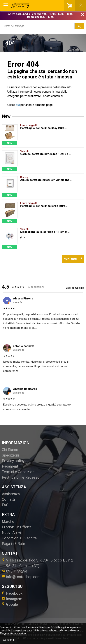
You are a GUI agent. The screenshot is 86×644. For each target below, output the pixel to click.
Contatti (8, 499)
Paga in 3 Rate (13, 544)
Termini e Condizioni (19, 472)
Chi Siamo (10, 450)
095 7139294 (17, 571)
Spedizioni (10, 455)
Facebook (12, 593)
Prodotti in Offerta (17, 527)
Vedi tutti (73, 258)
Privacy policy (13, 461)
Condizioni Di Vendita (19, 538)
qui (18, 105)
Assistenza (11, 494)
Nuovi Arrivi (11, 533)
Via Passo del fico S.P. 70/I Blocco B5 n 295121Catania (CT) (37, 563)
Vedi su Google (75, 288)
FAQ (5, 505)
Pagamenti (10, 466)
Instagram (12, 599)
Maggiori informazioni (13, 633)
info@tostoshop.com (21, 577)
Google (10, 604)
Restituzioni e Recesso (21, 477)
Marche (8, 522)
